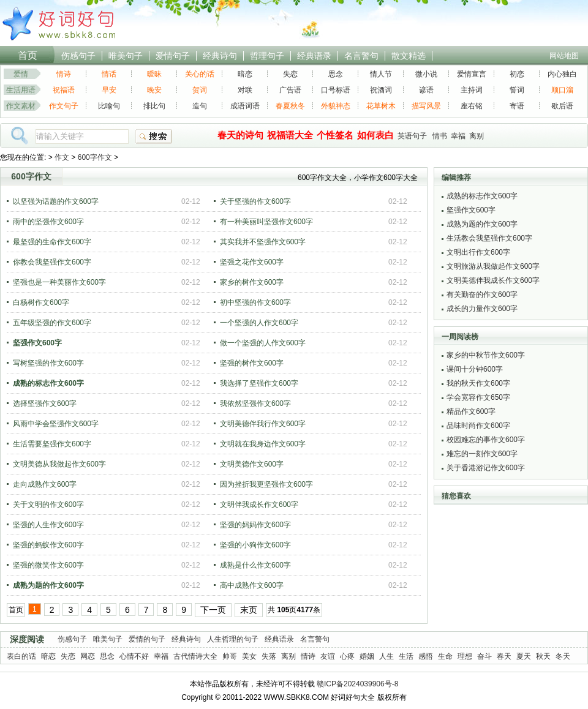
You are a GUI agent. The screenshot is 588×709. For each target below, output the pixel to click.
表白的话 (21, 656)
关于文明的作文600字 (48, 505)
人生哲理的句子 (233, 639)
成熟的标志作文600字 (482, 196)
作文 (62, 157)
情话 (109, 74)
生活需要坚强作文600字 (52, 444)
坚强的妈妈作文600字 (255, 525)
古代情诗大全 (195, 656)
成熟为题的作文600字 (482, 224)
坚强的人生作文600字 (48, 525)
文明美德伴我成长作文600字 (493, 280)
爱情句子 (173, 56)
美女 (249, 656)
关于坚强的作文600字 (255, 201)
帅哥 (230, 656)
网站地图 (564, 56)
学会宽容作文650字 (478, 397)
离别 (477, 136)
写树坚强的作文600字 (48, 363)
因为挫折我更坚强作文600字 (266, 484)
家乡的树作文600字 (252, 282)
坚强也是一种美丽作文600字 (59, 282)
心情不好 (134, 656)
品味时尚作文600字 (478, 426)
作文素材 (21, 106)
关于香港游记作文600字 (486, 468)
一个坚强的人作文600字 (259, 323)
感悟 (426, 656)
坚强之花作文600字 (252, 262)
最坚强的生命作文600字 (52, 242)
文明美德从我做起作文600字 (59, 464)
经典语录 (314, 56)
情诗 (64, 74)
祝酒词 (381, 90)
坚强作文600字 (471, 210)
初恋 (517, 74)
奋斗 (484, 656)
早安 (109, 90)
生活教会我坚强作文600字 (489, 238)
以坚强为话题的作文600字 (56, 201)
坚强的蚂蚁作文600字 (48, 545)
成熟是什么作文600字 (255, 565)
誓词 (517, 90)
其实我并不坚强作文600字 (263, 242)
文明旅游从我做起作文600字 (493, 266)
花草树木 (381, 106)
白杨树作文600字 (41, 302)
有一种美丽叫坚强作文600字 (266, 222)
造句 (200, 106)
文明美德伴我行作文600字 (263, 424)
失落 (269, 656)
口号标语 (336, 90)
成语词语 (245, 106)
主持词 (472, 90)
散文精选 (409, 56)
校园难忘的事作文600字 (486, 440)
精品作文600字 (471, 411)
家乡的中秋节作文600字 (486, 355)
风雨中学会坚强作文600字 (56, 424)
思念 (336, 74)
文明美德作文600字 (252, 464)
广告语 (290, 90)
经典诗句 (220, 56)
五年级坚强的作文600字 (52, 323)
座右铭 (472, 106)
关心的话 (200, 74)
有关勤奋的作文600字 (482, 294)
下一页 (213, 610)
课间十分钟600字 (475, 369)
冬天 (563, 656)
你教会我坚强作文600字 (52, 262)
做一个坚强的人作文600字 (263, 343)
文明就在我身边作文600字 (263, 444)
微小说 (426, 74)
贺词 (200, 90)
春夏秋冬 (290, 106)
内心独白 (562, 74)
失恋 (290, 74)
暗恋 (245, 74)
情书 (440, 136)
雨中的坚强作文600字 (48, 222)
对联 (245, 90)
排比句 (154, 106)
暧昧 (154, 74)
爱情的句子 (147, 639)
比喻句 (109, 106)
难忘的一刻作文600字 (482, 454)
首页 (28, 55)
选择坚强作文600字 (45, 403)
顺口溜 (562, 90)
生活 (406, 656)
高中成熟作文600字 (252, 585)
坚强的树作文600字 (252, 363)
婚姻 (367, 656)
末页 (249, 610)
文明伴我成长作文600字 (259, 505)
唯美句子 (126, 56)
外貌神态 (336, 106)
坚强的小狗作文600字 (255, 545)
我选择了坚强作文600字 (259, 383)
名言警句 (361, 56)
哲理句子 (267, 56)
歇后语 (562, 106)
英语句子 (412, 136)
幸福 (458, 136)
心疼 (347, 656)
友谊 (328, 656)
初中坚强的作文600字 (255, 302)
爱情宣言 (472, 74)
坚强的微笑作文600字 (48, 565)
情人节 (381, 74)
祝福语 (64, 90)
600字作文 (95, 157)
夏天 (524, 656)
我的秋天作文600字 (478, 383)
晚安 (154, 90)
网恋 (88, 656)
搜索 (154, 137)
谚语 (426, 90)
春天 (504, 656)
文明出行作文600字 (478, 252)
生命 (445, 656)
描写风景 (426, 106)
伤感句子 (78, 56)
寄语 (517, 106)
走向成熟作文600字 (45, 484)
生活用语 (21, 90)
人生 (386, 656)
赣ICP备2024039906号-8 (357, 684)
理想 (465, 656)
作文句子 (64, 106)
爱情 (21, 74)
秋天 (543, 656)
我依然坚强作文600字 (255, 403)
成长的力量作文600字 (482, 309)
